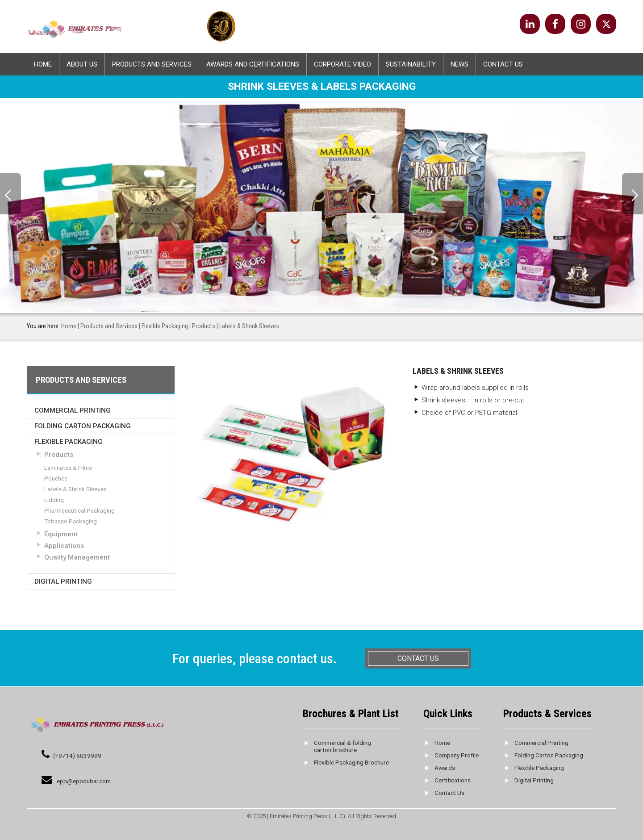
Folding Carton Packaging (83, 426)
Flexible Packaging (165, 326)
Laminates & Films (68, 468)
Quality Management (77, 557)
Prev (10, 194)
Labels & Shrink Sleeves (75, 489)
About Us (82, 64)
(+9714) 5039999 (77, 756)
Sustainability (411, 64)
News (459, 64)
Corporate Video (342, 64)
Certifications (453, 780)
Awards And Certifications (253, 64)
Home (43, 64)
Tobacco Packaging (71, 521)
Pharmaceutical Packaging (79, 510)
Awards (445, 768)
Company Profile (457, 755)
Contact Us (503, 64)
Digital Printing (63, 581)
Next (633, 194)
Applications (64, 546)
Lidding (54, 500)
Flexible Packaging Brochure (351, 762)
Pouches (56, 478)
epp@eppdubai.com (84, 781)
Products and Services (152, 64)
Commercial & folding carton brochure (342, 746)
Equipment (61, 534)
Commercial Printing (73, 410)
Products (204, 326)
